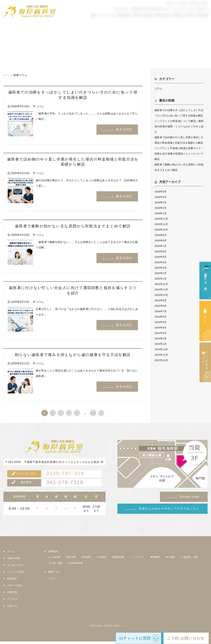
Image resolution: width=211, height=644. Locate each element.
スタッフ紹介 (133, 29)
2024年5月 (161, 333)
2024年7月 (161, 322)
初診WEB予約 (206, 279)
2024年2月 (161, 349)
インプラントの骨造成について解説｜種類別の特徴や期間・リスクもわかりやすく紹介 (179, 132)
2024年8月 (161, 317)
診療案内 (21, 29)
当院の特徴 (14, 561)
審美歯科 (166, 559)
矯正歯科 (183, 559)
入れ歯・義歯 (82, 565)
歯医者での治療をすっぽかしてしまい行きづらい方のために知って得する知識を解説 (179, 116)
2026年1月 (161, 224)
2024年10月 (162, 306)
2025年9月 (161, 246)
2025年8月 (161, 251)
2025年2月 (161, 284)
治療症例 (170, 29)
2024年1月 (161, 355)
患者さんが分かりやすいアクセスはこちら (169, 509)
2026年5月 (161, 202)
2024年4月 (161, 338)
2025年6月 (161, 262)
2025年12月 (162, 230)
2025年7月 (161, 257)
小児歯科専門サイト (205, 313)
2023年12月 (162, 360)
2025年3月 (161, 279)
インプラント (147, 559)
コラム (40, 106)
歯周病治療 (126, 559)
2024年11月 (162, 300)
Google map (189, 497)
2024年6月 (161, 328)
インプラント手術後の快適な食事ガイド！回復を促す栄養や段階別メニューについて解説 (179, 164)
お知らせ (201, 29)
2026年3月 (161, 213)
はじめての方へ (74, 29)
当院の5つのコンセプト (45, 29)
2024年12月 (162, 295)
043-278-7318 (53, 485)
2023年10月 (162, 371)
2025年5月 (161, 268)
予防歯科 (91, 559)
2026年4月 (161, 208)
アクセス (187, 29)
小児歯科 (107, 559)
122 (93, 413)
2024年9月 (161, 311)
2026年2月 (161, 219)
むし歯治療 (55, 559)
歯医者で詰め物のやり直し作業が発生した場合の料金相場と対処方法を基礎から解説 (179, 148)
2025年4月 (161, 273)
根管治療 (74, 559)
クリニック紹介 (97, 29)
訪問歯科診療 (104, 565)
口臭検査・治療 (58, 565)
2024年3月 (161, 344)
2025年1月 (161, 289)
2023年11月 (162, 366)
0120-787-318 (54, 474)
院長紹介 (115, 29)
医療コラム (151, 29)
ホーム (9, 29)
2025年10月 (162, 240)
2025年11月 (162, 235)
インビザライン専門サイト (205, 363)
